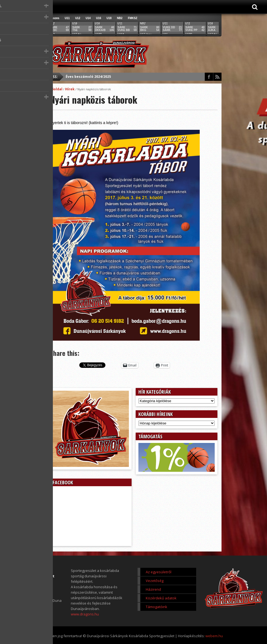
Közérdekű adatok (161, 598)
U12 (78, 18)
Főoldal (56, 89)
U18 (109, 18)
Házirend (153, 589)
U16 (99, 18)
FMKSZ (132, 18)
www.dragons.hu (85, 614)
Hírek (70, 89)
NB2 (120, 18)
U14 (88, 18)
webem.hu (214, 636)
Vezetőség (155, 581)
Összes (55, 18)
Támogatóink (157, 607)
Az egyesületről (159, 572)
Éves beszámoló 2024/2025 (88, 77)
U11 (67, 18)
